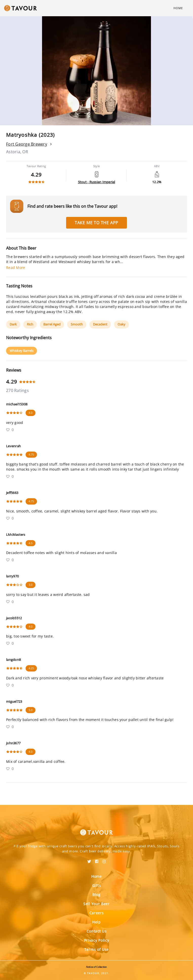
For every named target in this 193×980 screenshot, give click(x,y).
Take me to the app (96, 223)
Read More (16, 268)
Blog (96, 895)
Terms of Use (96, 949)
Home (178, 8)
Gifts (97, 886)
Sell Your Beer (96, 904)
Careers (97, 913)
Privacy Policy (97, 940)
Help (96, 922)
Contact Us (97, 931)
